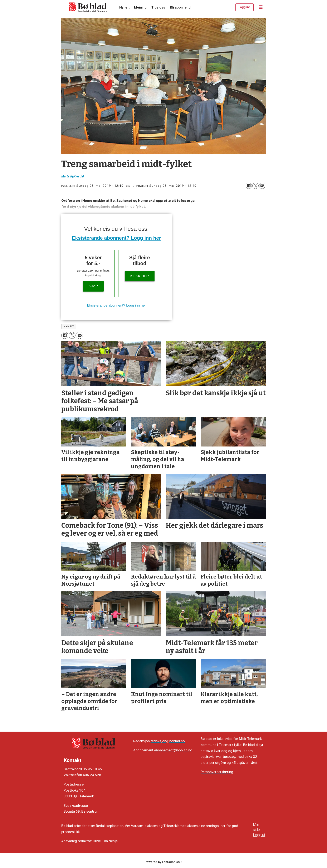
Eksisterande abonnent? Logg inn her (116, 238)
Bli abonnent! (180, 7)
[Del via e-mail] (262, 186)
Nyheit (124, 7)
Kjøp (93, 286)
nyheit (69, 326)
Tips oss (158, 7)
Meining (140, 7)
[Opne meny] (261, 7)
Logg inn (245, 7)
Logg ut (259, 835)
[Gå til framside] (88, 7)
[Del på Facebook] (249, 186)
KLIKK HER (140, 276)
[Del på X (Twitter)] (255, 186)
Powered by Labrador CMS (164, 862)
